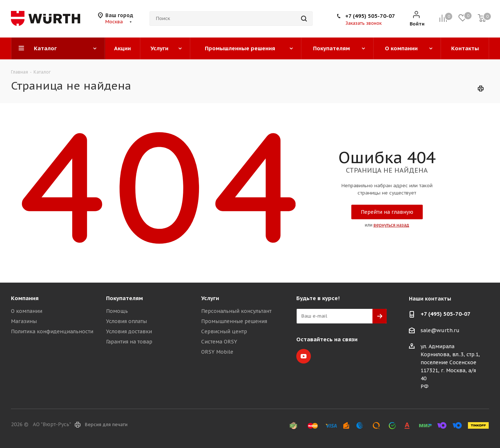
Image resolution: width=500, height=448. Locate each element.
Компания (25, 298)
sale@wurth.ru (440, 330)
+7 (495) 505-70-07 (370, 16)
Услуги (210, 298)
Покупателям (124, 298)
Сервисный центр (224, 331)
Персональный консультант (236, 311)
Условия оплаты (126, 321)
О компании (27, 311)
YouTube (304, 356)
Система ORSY (219, 342)
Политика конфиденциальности (52, 331)
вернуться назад (391, 225)
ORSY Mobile (217, 352)
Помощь (117, 311)
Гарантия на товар (129, 342)
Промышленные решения (234, 321)
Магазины (24, 321)
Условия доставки (129, 331)
